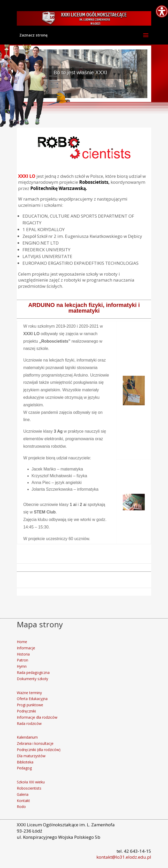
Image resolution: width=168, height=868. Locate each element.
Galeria (23, 794)
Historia (23, 654)
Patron (22, 660)
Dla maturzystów (31, 756)
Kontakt (23, 801)
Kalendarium (27, 737)
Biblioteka (25, 762)
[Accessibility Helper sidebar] (162, 11)
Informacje (26, 648)
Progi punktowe (30, 705)
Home (22, 642)
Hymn (22, 666)
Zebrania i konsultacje (35, 743)
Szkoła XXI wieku (31, 782)
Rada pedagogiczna (33, 672)
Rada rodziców (29, 723)
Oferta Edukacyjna (32, 699)
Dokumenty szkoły (32, 679)
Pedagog (24, 768)
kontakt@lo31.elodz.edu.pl (124, 857)
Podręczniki (26, 711)
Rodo (21, 807)
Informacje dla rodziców (37, 717)
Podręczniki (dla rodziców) (39, 750)
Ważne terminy (29, 693)
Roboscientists (29, 788)
